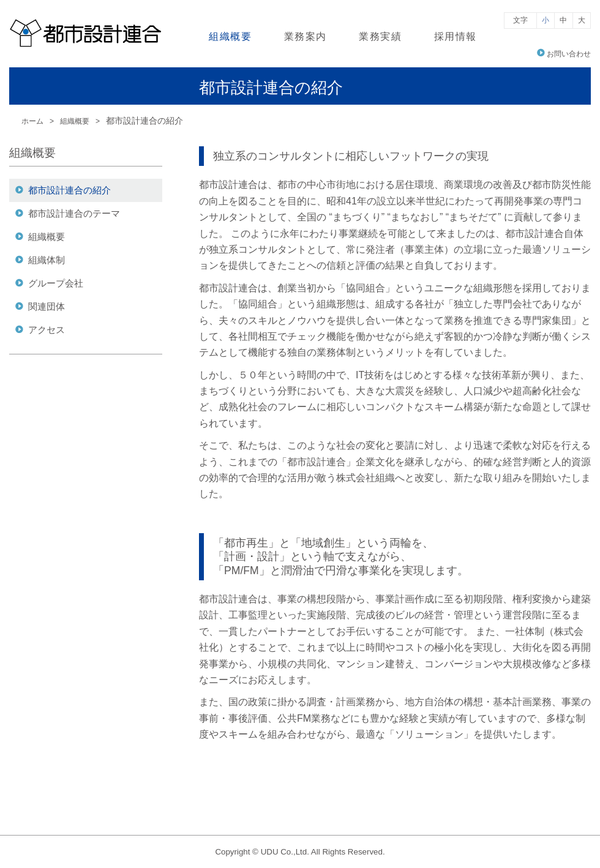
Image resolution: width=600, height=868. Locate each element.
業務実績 (380, 36)
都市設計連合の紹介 (69, 190)
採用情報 (456, 36)
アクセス (47, 330)
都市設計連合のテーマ (74, 213)
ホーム (32, 121)
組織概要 (230, 36)
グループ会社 (56, 283)
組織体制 (47, 260)
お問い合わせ (569, 54)
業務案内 (306, 36)
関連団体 (47, 306)
